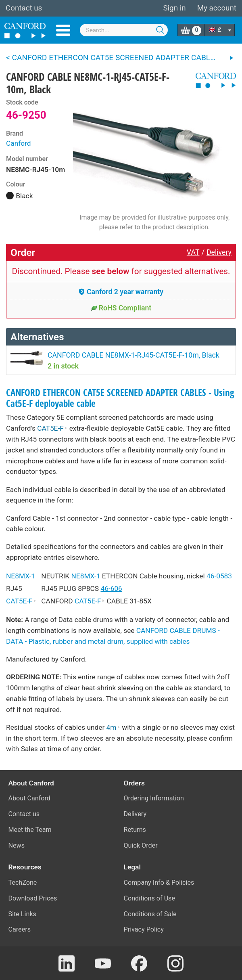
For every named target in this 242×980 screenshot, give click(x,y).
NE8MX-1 (21, 576)
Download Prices (33, 898)
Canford (19, 143)
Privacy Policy (144, 929)
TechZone (23, 883)
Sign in (174, 8)
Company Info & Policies (159, 883)
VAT (193, 252)
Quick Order (141, 845)
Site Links (22, 914)
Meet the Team (30, 830)
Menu (63, 30)
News (17, 845)
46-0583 (219, 576)
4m (113, 727)
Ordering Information (154, 798)
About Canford (29, 798)
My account (217, 8)
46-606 (111, 588)
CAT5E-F (52, 428)
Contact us (24, 8)
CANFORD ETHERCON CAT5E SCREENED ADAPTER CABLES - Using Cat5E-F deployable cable (120, 398)
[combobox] (124, 30)
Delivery (219, 252)
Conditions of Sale (150, 914)
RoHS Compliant (121, 308)
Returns (135, 830)
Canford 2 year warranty (121, 292)
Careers (20, 929)
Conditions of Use (150, 898)
